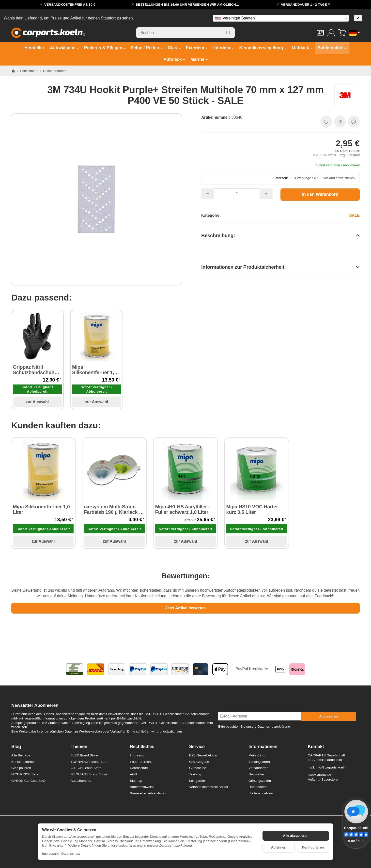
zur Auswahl (37, 402)
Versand (354, 155)
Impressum (50, 854)
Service (197, 747)
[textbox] (281, 18)
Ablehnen (279, 847)
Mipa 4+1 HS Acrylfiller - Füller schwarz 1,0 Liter (182, 509)
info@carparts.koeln (331, 767)
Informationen (263, 747)
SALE (354, 215)
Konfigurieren (313, 847)
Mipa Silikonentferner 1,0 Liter (94, 370)
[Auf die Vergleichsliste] (340, 122)
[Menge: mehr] (266, 194)
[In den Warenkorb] (320, 195)
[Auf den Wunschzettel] (326, 122)
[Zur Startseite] (48, 33)
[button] (280, 235)
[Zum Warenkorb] (342, 33)
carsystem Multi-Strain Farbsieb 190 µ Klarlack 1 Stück (113, 509)
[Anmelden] (331, 33)
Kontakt (316, 747)
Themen (79, 747)
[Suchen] (185, 33)
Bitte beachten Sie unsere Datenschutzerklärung (254, 726)
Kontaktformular (320, 775)
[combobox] (281, 18)
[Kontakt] (320, 33)
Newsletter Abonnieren (35, 706)
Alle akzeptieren (296, 836)
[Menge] (237, 194)
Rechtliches (142, 747)
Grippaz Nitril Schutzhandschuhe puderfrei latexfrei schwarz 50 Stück (35, 370)
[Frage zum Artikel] (354, 122)
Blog (16, 747)
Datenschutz (71, 854)
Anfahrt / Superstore (323, 779)
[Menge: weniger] (208, 194)
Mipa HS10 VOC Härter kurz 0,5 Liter (252, 509)
